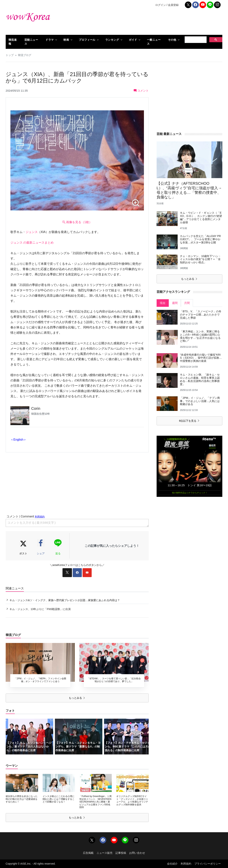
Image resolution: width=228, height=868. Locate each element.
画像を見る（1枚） (77, 222)
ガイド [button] (133, 40)
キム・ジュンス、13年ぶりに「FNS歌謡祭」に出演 (40, 609)
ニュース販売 (105, 853)
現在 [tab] (163, 303)
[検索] (195, 40)
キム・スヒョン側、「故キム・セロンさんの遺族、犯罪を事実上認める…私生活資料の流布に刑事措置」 (200, 379)
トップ (10, 55)
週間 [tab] (175, 303)
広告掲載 (88, 853)
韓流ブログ (25, 55)
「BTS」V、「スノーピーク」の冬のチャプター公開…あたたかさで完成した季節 (201, 315)
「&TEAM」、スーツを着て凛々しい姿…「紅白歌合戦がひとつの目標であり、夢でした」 (114, 680)
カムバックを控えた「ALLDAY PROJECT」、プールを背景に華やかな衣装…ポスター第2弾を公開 (200, 239)
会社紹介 (172, 864)
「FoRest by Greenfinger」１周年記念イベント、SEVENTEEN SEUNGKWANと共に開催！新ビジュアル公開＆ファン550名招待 (95, 802)
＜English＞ (18, 440)
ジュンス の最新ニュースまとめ (32, 243)
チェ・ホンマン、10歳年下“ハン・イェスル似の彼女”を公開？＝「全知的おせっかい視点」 (200, 259)
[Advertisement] (151, 23)
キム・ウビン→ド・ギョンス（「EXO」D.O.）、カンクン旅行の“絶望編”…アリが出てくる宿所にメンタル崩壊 (201, 217)
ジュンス (32, 232)
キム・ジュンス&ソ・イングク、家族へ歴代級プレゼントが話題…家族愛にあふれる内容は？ (65, 600)
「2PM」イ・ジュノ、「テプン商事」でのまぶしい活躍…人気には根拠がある (200, 401)
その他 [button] (172, 40)
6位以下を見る (189, 421)
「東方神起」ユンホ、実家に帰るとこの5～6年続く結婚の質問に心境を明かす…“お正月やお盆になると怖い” (200, 336)
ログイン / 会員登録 (167, 5)
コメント (141, 91)
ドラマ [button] (50, 40)
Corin (36, 408)
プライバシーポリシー (208, 864)
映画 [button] (66, 40)
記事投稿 (121, 853)
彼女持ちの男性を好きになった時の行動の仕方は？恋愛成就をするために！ (22, 799)
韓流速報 (13, 42)
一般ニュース (154, 42)
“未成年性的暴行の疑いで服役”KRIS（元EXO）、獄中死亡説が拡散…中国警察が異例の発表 (201, 358)
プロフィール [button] (87, 40)
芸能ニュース (31, 42)
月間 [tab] (187, 303)
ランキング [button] (112, 40)
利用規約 (186, 864)
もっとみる (77, 698)
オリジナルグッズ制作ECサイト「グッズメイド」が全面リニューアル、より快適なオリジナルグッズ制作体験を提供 (132, 800)
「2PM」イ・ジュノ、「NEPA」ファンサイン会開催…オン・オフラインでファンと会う (40, 680)
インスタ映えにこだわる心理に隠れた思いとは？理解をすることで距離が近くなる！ (59, 799)
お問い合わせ (137, 853)
